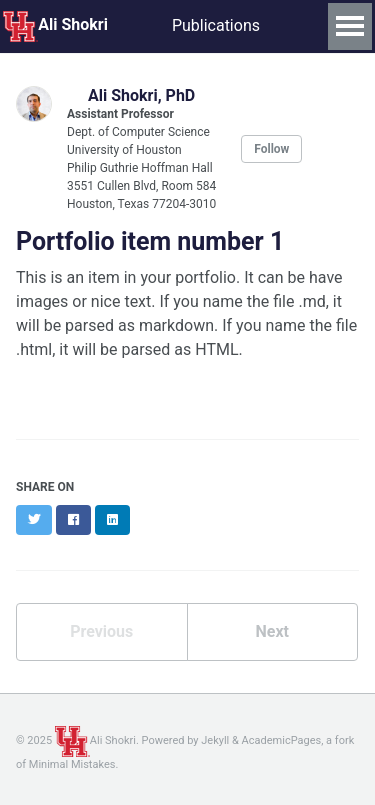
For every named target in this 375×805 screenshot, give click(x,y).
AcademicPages (282, 740)
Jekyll (215, 740)
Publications (216, 25)
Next (272, 631)
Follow (271, 149)
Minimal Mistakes (72, 764)
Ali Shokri (55, 26)
